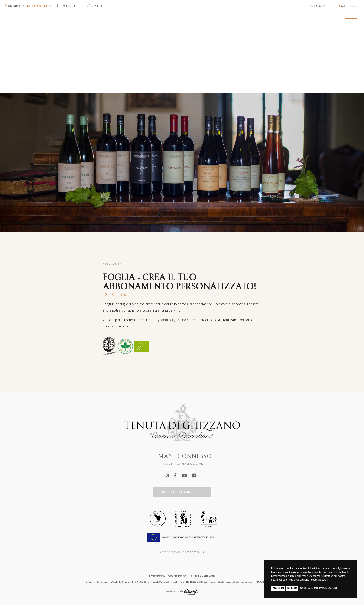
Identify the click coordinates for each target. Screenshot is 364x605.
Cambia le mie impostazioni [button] (318, 588)
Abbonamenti (114, 264)
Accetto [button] (278, 588)
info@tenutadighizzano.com (172, 320)
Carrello (348, 6)
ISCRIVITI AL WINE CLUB (182, 492)
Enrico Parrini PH (192, 552)
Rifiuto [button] (292, 588)
